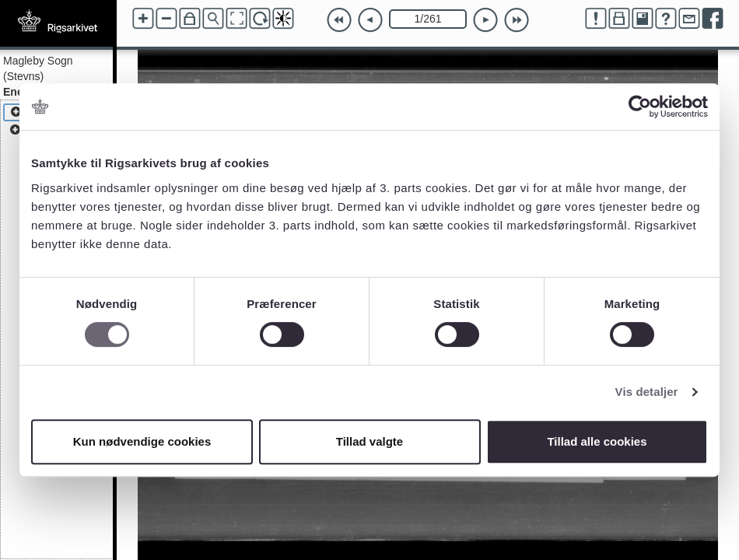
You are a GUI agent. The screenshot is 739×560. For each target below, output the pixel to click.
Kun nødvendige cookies (142, 441)
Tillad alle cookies (597, 441)
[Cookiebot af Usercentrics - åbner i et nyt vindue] (640, 107)
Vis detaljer (647, 392)
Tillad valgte (369, 441)
